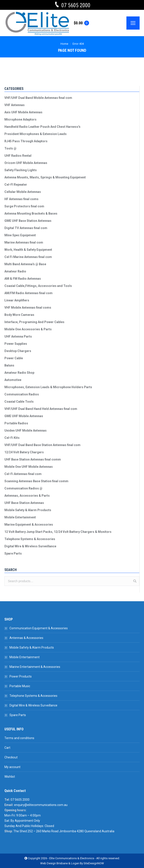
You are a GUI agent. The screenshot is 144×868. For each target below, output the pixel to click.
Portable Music (20, 686)
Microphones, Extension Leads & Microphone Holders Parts (48, 387)
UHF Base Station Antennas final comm (33, 459)
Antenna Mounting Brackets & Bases (31, 213)
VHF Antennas (15, 105)
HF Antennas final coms (21, 199)
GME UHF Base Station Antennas (28, 221)
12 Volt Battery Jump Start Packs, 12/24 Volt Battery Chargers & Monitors (58, 532)
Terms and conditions (19, 738)
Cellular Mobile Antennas (23, 192)
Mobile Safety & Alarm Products (28, 510)
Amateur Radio (15, 271)
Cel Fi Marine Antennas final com (28, 257)
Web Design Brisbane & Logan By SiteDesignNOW (72, 863)
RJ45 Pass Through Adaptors (26, 141)
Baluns (9, 365)
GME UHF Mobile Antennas (24, 416)
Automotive (13, 380)
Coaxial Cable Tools (19, 402)
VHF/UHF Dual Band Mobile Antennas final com (38, 98)
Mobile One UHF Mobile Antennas (29, 467)
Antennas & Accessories (26, 638)
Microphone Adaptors (20, 119)
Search (135, 581)
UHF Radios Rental (18, 156)
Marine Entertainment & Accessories (35, 667)
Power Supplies (16, 344)
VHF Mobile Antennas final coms (28, 308)
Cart (7, 748)
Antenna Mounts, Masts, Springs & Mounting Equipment (45, 177)
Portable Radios (16, 423)
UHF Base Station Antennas (24, 503)
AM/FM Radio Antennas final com (28, 293)
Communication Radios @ (23, 488)
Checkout (11, 757)
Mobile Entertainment (20, 517)
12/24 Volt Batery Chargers (24, 452)
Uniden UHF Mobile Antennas (26, 430)
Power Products (21, 676)
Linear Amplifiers (17, 300)
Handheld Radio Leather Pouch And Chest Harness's (42, 127)
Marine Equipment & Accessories (29, 525)
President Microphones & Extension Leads (36, 134)
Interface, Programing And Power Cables (34, 322)
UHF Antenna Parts (18, 336)
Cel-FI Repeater (16, 185)
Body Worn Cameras (19, 315)
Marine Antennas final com (24, 242)
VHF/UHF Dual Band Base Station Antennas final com (42, 445)
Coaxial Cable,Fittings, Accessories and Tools (38, 286)
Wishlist (10, 777)
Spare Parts (13, 553)
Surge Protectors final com (24, 206)
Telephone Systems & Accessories (30, 539)
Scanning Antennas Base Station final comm (36, 481)
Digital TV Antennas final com (26, 228)
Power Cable (14, 358)
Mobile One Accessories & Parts (28, 329)
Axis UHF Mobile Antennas (23, 112)
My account (12, 767)
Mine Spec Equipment (20, 235)
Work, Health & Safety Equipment (28, 250)
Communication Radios (22, 394)
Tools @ (10, 148)
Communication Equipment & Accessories (39, 628)
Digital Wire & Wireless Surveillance (30, 546)
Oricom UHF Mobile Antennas (26, 163)
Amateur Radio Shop (19, 373)
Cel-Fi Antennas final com (23, 474)
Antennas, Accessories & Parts (27, 496)
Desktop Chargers (18, 351)
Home (64, 44)
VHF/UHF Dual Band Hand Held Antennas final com (41, 409)
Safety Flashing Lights (21, 170)
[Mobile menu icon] (133, 23)
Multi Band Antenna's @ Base (25, 264)
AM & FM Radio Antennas (23, 279)
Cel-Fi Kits (12, 438)
